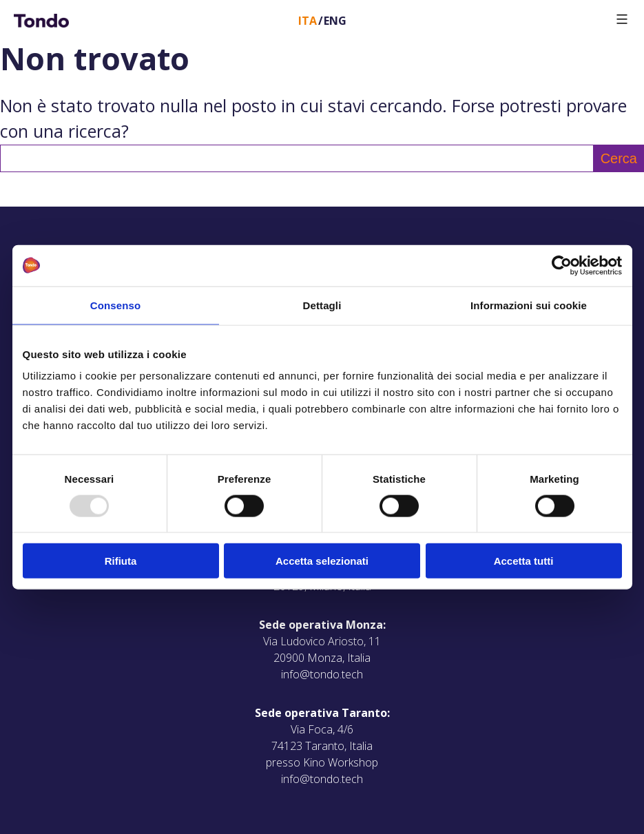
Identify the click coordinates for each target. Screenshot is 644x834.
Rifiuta (121, 561)
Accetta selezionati (322, 561)
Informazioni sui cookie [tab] (529, 305)
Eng (335, 21)
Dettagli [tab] (322, 305)
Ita (308, 21)
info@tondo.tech (322, 674)
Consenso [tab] (115, 305)
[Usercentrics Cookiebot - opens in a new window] (562, 265)
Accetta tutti (524, 561)
